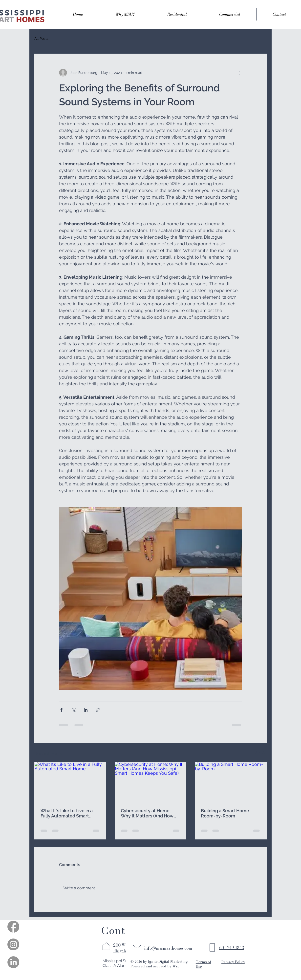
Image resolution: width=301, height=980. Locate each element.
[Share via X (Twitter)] (74, 710)
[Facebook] (13, 927)
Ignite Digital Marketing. (168, 961)
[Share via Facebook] (61, 710)
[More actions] (239, 73)
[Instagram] (13, 944)
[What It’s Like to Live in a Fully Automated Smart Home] (70, 782)
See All (261, 753)
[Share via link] (98, 710)
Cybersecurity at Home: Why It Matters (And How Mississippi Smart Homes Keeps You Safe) (147, 813)
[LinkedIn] (13, 962)
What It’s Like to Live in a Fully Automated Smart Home (67, 813)
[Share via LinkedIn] (86, 710)
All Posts (41, 39)
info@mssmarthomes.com (168, 948)
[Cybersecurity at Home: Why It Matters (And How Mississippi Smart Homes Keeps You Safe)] (151, 782)
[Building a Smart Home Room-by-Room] (231, 782)
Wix (176, 966)
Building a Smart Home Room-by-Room (225, 813)
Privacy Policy (233, 962)
